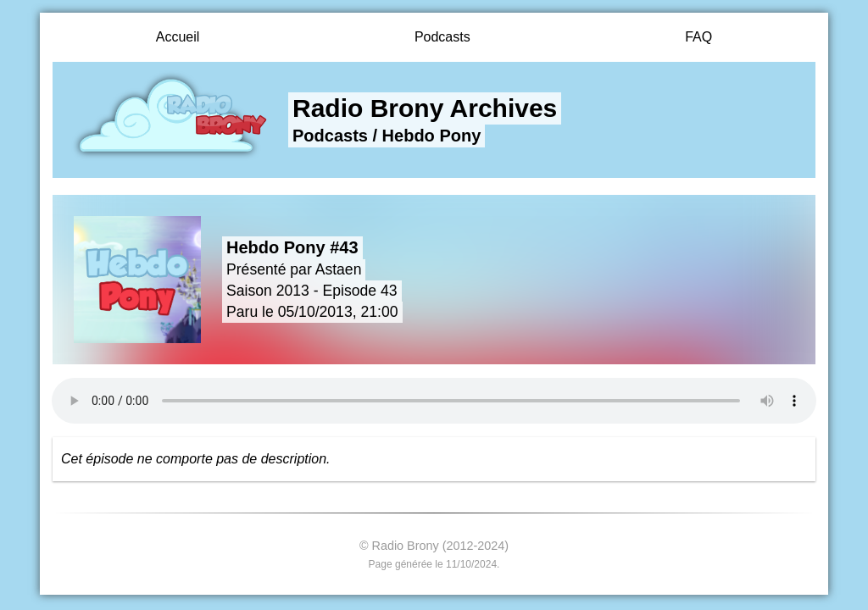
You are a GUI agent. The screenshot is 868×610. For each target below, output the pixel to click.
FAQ (698, 37)
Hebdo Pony (432, 136)
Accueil (178, 37)
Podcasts (442, 37)
